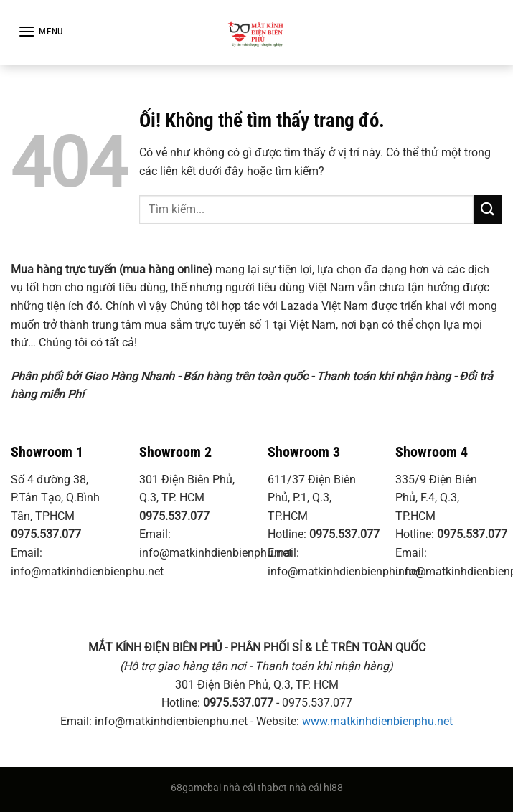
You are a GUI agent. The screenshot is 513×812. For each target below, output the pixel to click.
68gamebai (196, 788)
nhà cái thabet (255, 788)
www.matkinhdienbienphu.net (377, 721)
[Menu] (41, 31)
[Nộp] (488, 209)
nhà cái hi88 (316, 788)
